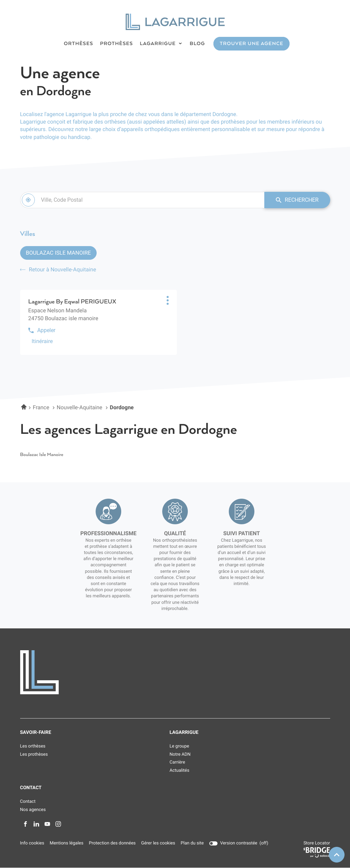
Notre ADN (180, 755)
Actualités (180, 771)
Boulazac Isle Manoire (59, 253)
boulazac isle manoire (42, 455)
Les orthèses (33, 747)
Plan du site (192, 844)
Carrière (178, 763)
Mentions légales (66, 844)
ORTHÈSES (79, 44)
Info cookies (32, 844)
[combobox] (141, 200)
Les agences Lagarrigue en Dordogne (129, 430)
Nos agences (33, 810)
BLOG (198, 44)
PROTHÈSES (117, 44)
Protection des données (112, 844)
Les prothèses (34, 755)
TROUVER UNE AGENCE (251, 44)
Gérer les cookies (158, 844)
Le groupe (179, 747)
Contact (28, 802)
